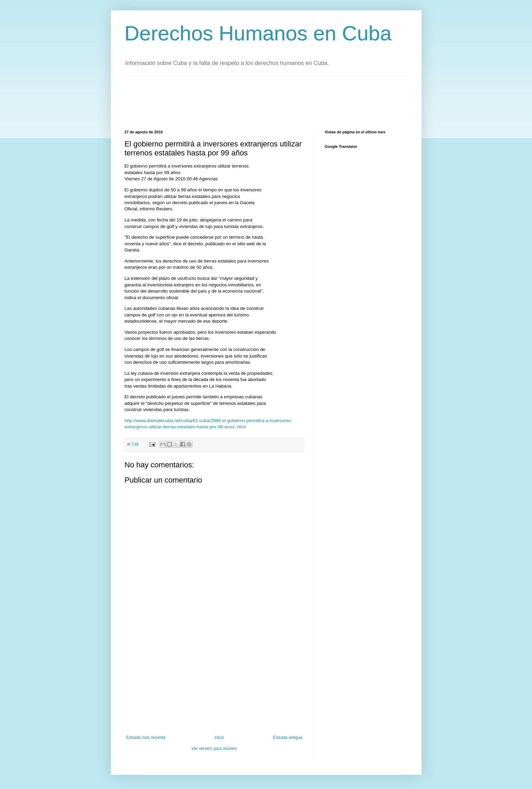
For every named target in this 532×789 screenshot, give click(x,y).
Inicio (219, 738)
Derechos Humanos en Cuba (258, 33)
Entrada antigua (288, 738)
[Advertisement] (250, 102)
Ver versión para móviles (214, 749)
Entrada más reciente (146, 738)
